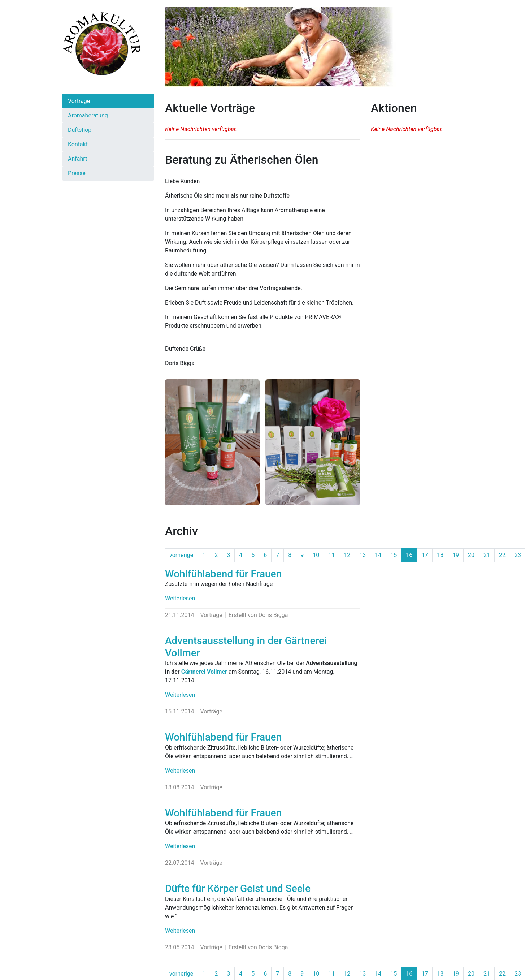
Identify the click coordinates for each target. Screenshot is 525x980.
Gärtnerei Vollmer (204, 672)
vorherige (181, 555)
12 (347, 555)
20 (471, 555)
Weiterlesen (180, 598)
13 (363, 555)
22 (502, 555)
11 (331, 555)
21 (487, 555)
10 (316, 555)
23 (518, 555)
